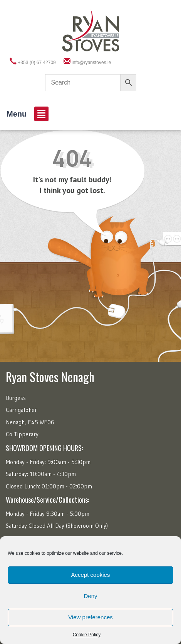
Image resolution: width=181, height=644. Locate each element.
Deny (90, 596)
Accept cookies (91, 575)
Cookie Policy (87, 635)
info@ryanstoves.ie (91, 63)
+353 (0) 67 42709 (37, 63)
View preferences (90, 617)
